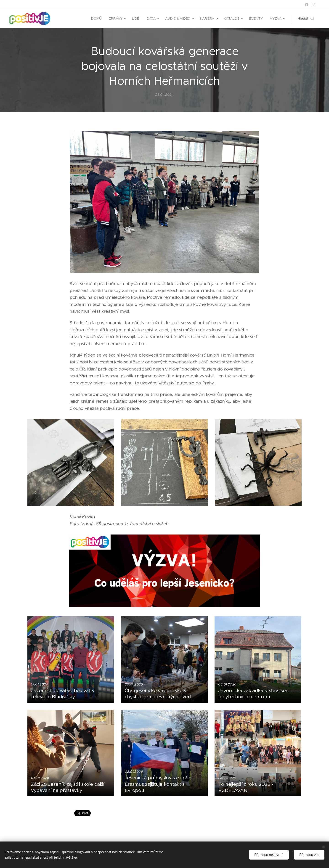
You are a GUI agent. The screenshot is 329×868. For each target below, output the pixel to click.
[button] (306, 19)
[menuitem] (94, 19)
